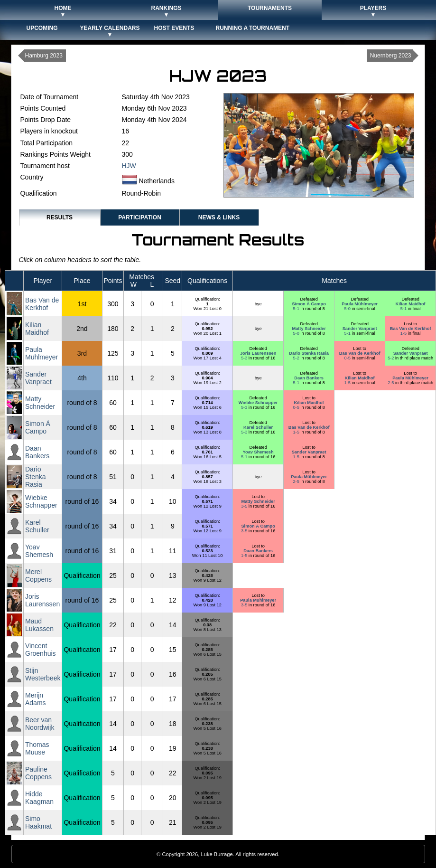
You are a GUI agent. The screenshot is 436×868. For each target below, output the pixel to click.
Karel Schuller (258, 427)
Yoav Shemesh (258, 452)
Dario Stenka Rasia (309, 353)
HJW (129, 166)
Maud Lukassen (39, 625)
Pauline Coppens (38, 773)
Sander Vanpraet (360, 329)
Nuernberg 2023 (391, 56)
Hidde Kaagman (39, 798)
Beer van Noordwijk (40, 724)
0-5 (348, 358)
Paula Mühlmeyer (360, 304)
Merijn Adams (36, 699)
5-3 (245, 358)
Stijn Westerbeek (43, 674)
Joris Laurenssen (258, 353)
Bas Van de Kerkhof (42, 304)
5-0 (348, 309)
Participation (140, 217)
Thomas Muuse (37, 748)
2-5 (391, 383)
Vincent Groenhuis (41, 650)
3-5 (245, 506)
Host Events (174, 28)
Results (60, 217)
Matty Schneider (309, 329)
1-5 (404, 333)
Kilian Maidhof (411, 304)
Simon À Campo (309, 304)
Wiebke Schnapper (258, 403)
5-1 (297, 309)
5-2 (297, 358)
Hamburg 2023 (44, 56)
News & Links (219, 217)
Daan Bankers (309, 378)
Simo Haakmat (38, 822)
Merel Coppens (38, 576)
